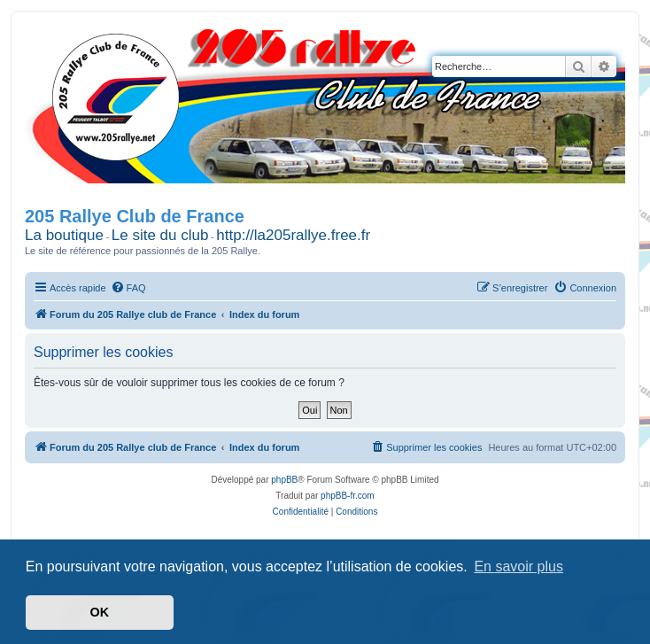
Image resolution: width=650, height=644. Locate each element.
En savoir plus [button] (518, 566)
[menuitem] (128, 288)
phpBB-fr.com (348, 496)
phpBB (284, 480)
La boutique (64, 235)
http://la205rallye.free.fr (293, 235)
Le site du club (160, 235)
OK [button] (100, 612)
